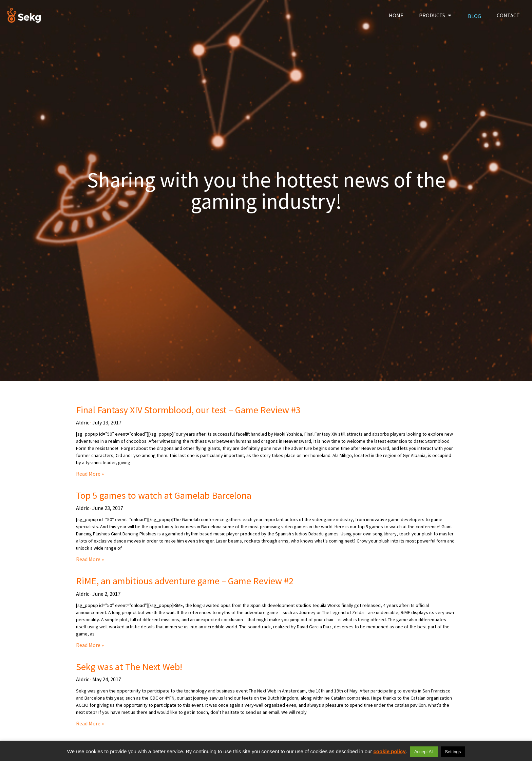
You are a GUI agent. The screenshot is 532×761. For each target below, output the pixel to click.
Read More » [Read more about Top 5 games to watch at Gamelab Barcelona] (90, 559)
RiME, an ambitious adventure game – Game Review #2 (185, 581)
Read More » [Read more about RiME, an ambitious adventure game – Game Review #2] (90, 645)
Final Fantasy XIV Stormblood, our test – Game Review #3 (188, 410)
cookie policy (390, 751)
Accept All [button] (424, 752)
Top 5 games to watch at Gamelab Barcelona (164, 495)
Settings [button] (453, 752)
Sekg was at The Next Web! (129, 667)
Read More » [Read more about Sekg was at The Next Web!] (90, 723)
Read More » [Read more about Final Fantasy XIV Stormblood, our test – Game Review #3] (90, 474)
